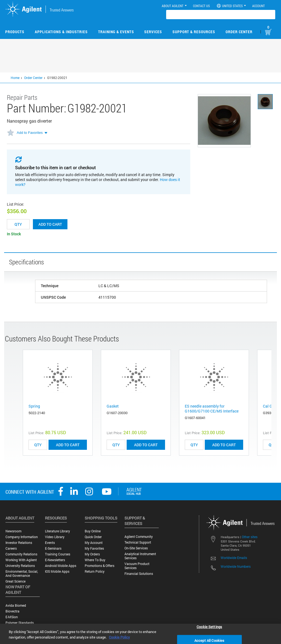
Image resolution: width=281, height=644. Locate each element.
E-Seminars (53, 548)
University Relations (20, 566)
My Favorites (94, 548)
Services (153, 32)
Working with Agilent (21, 560)
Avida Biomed (16, 605)
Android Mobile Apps (61, 566)
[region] (140, 634)
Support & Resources (194, 32)
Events (50, 543)
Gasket (113, 406)
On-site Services (136, 548)
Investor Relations (19, 543)
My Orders (92, 554)
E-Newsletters (55, 560)
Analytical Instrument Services (140, 556)
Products (15, 32)
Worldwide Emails (234, 558)
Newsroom (13, 531)
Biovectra (12, 611)
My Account (94, 543)
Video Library (55, 537)
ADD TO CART (68, 445)
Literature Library (57, 531)
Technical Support (138, 542)
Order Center (239, 32)
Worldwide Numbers (236, 566)
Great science (15, 581)
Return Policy (95, 571)
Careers (11, 548)
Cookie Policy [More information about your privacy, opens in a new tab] (119, 637)
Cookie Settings (209, 626)
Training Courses (58, 554)
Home (15, 78)
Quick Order (93, 537)
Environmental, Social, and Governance (22, 574)
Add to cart (50, 224)
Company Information (22, 537)
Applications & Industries (61, 32)
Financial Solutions (139, 574)
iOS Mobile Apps (57, 571)
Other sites (250, 537)
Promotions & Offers (100, 566)
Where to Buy (95, 560)
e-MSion (12, 617)
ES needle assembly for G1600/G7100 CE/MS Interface (212, 409)
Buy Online (93, 531)
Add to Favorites (30, 133)
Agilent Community (139, 537)
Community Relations (21, 554)
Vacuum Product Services (137, 566)
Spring (34, 406)
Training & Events (116, 32)
